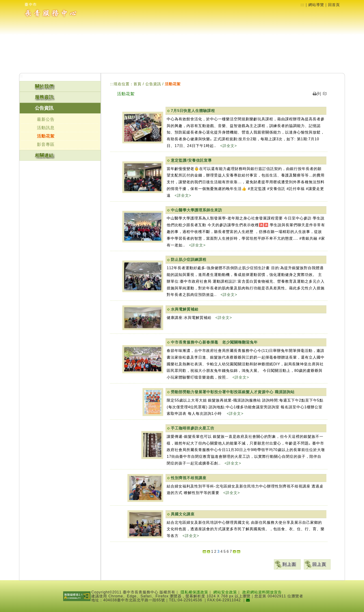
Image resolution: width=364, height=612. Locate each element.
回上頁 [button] (319, 564)
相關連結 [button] (44, 155)
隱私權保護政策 (194, 592)
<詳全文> (229, 146)
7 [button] (231, 551)
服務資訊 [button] (44, 97)
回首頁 (334, 5)
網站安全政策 (225, 592)
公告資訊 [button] (44, 108)
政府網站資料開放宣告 (262, 592)
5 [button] (225, 551)
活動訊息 (46, 128)
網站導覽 (316, 5)
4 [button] (222, 551)
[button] (204, 551)
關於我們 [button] (44, 86)
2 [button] (215, 551)
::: (302, 5)
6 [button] (228, 551)
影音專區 (46, 144)
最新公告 (46, 119)
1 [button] (212, 551)
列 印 (320, 94)
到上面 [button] (289, 564)
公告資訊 (154, 84)
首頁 (137, 84)
